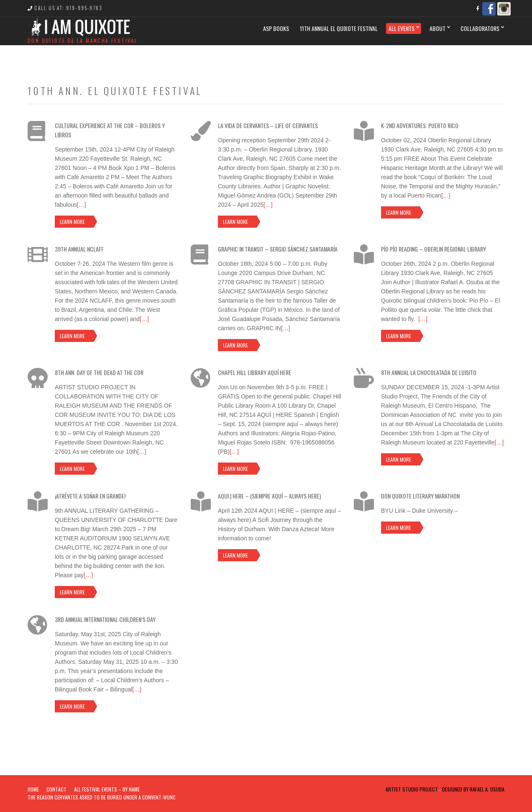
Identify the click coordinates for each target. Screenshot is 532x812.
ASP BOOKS (276, 28)
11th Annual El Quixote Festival (339, 28)
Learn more (72, 222)
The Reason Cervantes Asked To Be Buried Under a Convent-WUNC (102, 797)
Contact (56, 789)
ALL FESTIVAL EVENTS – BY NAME (107, 789)
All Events (402, 28)
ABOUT (437, 28)
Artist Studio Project (412, 789)
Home (33, 789)
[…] (82, 205)
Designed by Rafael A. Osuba (473, 789)
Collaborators (480, 28)
